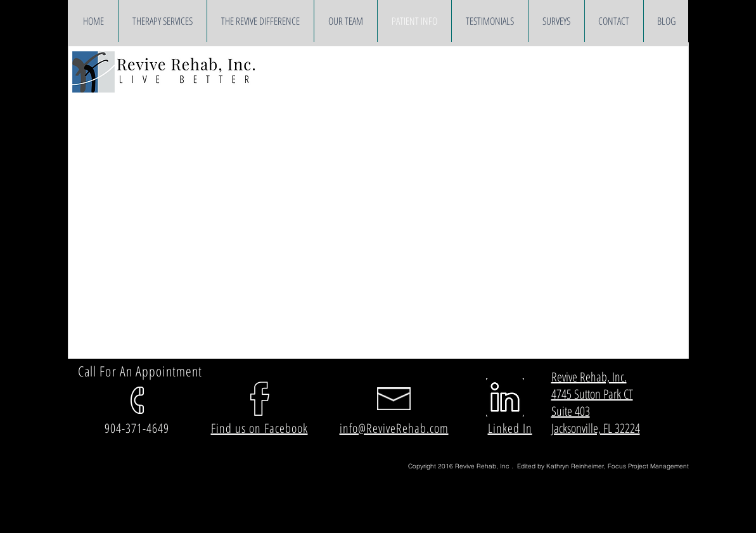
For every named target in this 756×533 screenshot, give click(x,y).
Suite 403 (571, 411)
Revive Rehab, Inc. (589, 377)
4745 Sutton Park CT (592, 394)
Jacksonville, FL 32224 (596, 428)
